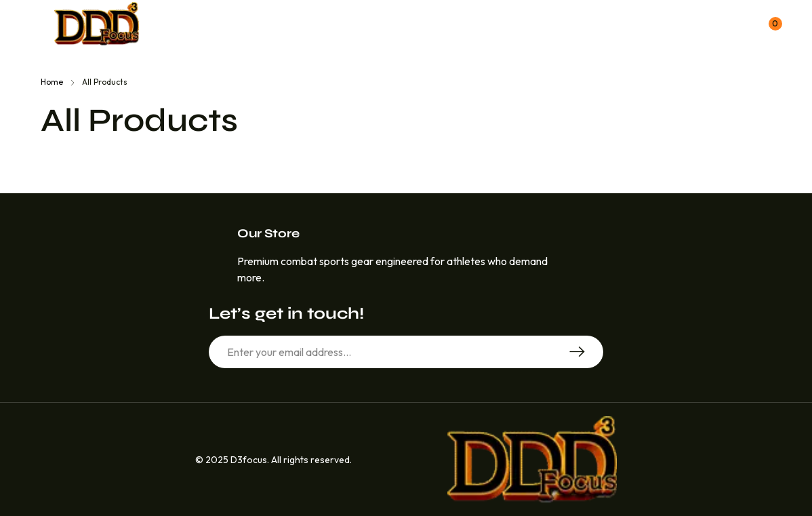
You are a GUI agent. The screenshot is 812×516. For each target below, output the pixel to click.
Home (52, 82)
